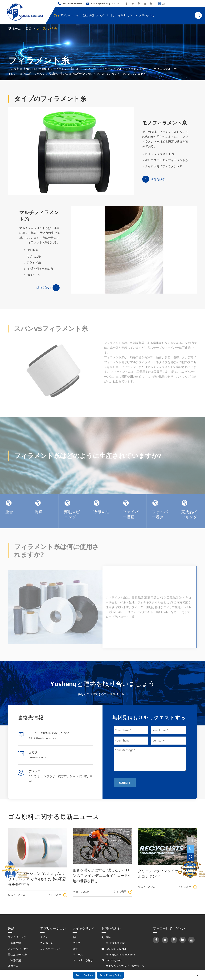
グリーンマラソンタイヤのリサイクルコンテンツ (167, 850)
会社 (85, 15)
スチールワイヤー (18, 926)
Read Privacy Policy (110, 975)
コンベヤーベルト (50, 926)
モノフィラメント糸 (148, 119)
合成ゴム (13, 943)
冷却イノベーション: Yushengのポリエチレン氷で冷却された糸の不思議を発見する (37, 856)
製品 (56, 15)
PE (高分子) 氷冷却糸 (56, 245)
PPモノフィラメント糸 (140, 145)
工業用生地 (14, 920)
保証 (92, 15)
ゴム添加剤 (14, 937)
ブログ (100, 15)
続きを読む (136, 171)
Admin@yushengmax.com (103, 4)
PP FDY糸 (49, 227)
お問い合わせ (147, 15)
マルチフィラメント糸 (51, 200)
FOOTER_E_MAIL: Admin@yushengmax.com (118, 929)
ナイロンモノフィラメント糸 (145, 158)
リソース (132, 15)
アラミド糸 (50, 239)
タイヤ (44, 914)
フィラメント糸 (46, 28)
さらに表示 (58, 872)
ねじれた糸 (50, 233)
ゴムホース (47, 920)
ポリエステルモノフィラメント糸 (148, 152)
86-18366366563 (70, 4)
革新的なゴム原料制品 (21, 949)
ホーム (16, 28)
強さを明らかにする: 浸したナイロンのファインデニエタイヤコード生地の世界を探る (102, 853)
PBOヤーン (50, 252)
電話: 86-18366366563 (113, 917)
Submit (125, 760)
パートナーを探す (115, 15)
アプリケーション (71, 15)
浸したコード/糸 (18, 932)
